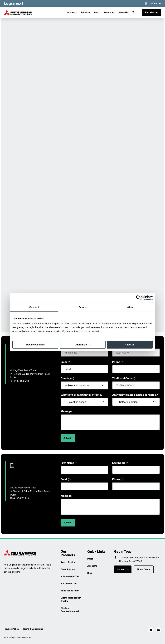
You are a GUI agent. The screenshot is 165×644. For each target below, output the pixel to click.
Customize (83, 345)
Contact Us (123, 569)
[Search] (133, 12)
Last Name (119, 463)
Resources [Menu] (109, 12)
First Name (67, 463)
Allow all (130, 345)
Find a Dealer (151, 12)
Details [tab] (82, 307)
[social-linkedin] (159, 630)
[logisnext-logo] (20, 553)
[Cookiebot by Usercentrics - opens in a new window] (138, 298)
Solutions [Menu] (85, 12)
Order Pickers (68, 569)
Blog (90, 573)
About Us (123, 12)
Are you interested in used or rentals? (135, 395)
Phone (116, 362)
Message (66, 411)
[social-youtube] (151, 630)
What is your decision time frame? (81, 395)
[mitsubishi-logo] (20, 12)
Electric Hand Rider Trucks (71, 599)
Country (66, 378)
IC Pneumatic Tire (70, 576)
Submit (67, 438)
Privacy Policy (11, 629)
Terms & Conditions (33, 629)
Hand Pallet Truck (70, 591)
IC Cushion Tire (69, 583)
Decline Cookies (35, 345)
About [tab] (131, 307)
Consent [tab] (34, 307)
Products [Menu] (72, 12)
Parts (97, 12)
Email (64, 362)
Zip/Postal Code (122, 378)
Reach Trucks (68, 562)
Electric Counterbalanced (70, 610)
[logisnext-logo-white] (14, 3)
